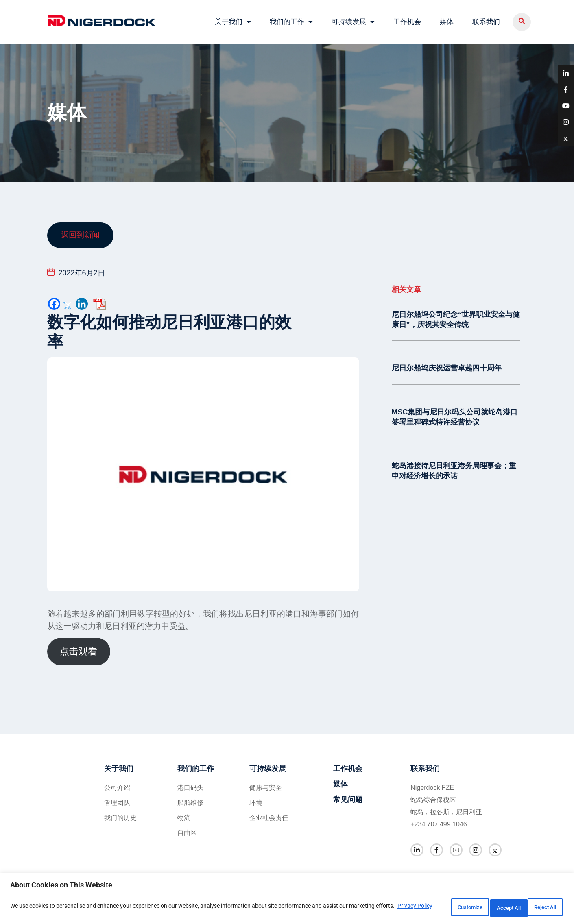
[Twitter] (68, 302)
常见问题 (348, 797)
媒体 (447, 20)
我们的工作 (291, 21)
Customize (434, 907)
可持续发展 (353, 21)
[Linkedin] (82, 302)
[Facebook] (54, 302)
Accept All (539, 907)
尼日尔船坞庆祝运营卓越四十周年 (447, 365)
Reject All (487, 907)
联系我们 (486, 20)
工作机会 (407, 20)
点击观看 (79, 649)
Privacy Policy (29, 912)
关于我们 (233, 21)
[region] (287, 900)
